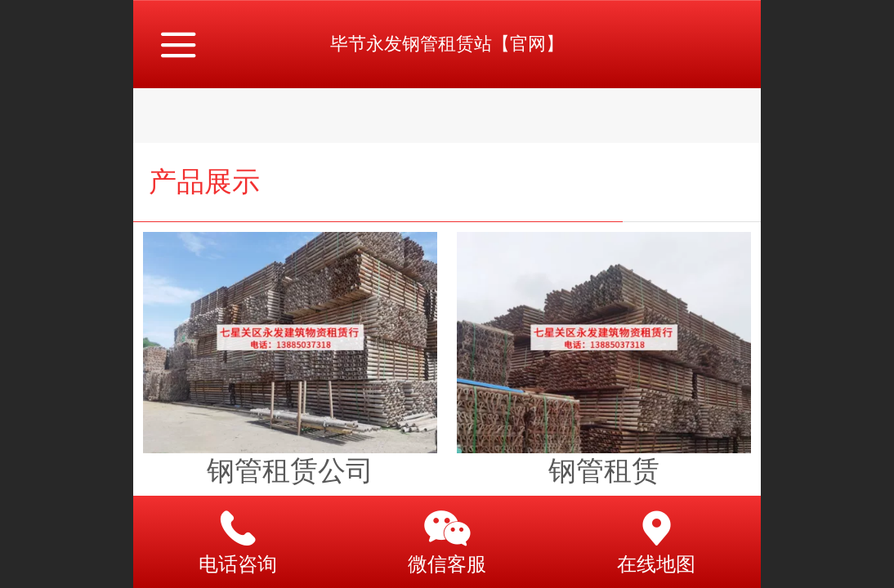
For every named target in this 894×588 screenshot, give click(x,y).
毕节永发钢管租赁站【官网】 (447, 44)
